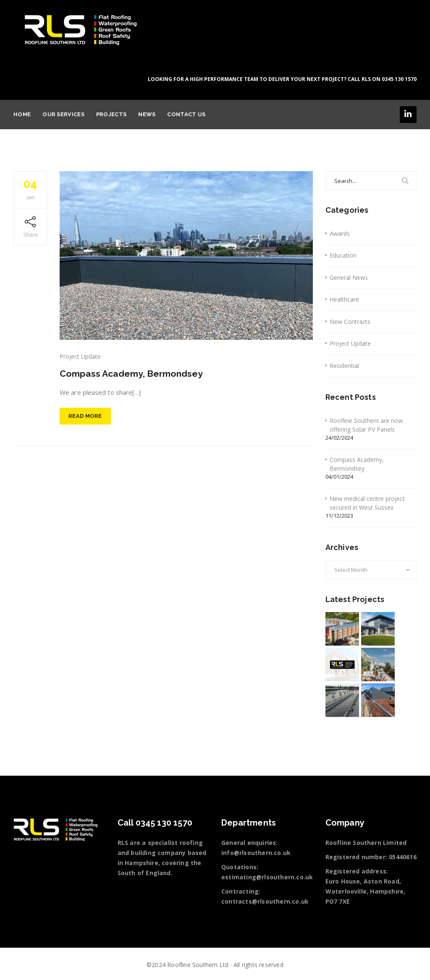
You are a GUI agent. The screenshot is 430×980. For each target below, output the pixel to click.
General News (349, 278)
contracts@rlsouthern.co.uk (265, 901)
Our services (63, 114)
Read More (85, 420)
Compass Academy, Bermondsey (139, 373)
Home (22, 114)
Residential (344, 366)
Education (343, 255)
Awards (340, 233)
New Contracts (350, 322)
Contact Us (186, 114)
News (147, 114)
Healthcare (344, 299)
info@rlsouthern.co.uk (256, 853)
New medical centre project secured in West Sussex (367, 503)
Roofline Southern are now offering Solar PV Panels (366, 425)
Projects (111, 114)
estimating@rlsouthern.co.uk (267, 877)
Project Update (80, 356)
